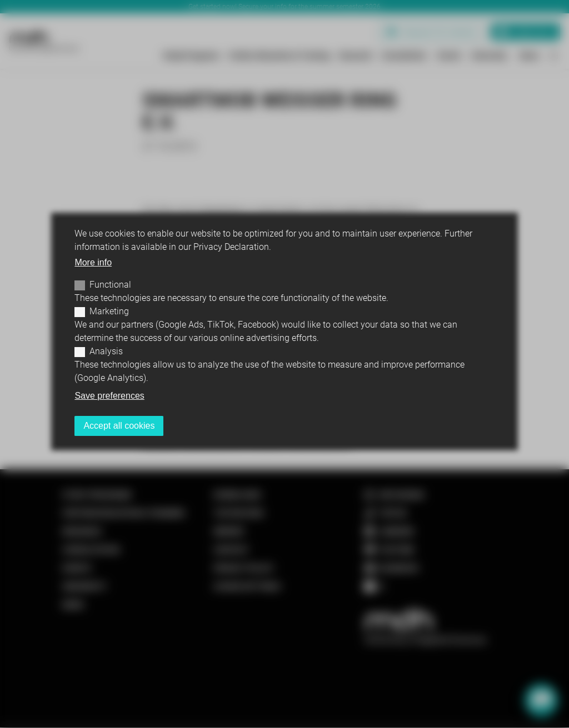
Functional (110, 285)
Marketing (109, 311)
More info (93, 262)
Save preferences (109, 396)
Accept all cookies (119, 426)
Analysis (106, 351)
